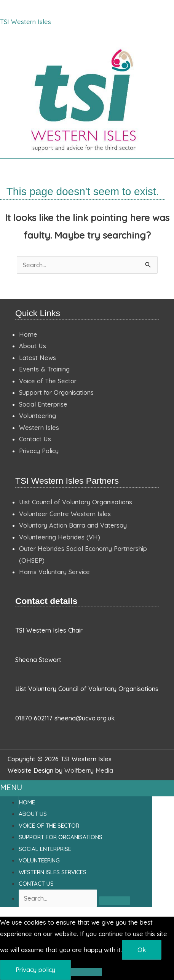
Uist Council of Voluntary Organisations (76, 502)
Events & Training (44, 369)
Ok (142, 950)
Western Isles (39, 428)
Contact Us (35, 439)
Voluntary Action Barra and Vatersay (73, 525)
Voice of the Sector (49, 826)
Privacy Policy (39, 451)
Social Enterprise (43, 404)
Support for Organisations (56, 392)
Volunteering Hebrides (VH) (60, 537)
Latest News (38, 358)
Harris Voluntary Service (54, 572)
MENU (11, 787)
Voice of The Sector (48, 381)
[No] (86, 972)
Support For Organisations (61, 837)
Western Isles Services (53, 872)
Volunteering (38, 416)
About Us (33, 346)
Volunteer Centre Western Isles (65, 514)
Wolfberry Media (89, 770)
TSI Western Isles (26, 22)
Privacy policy (35, 970)
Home (28, 334)
